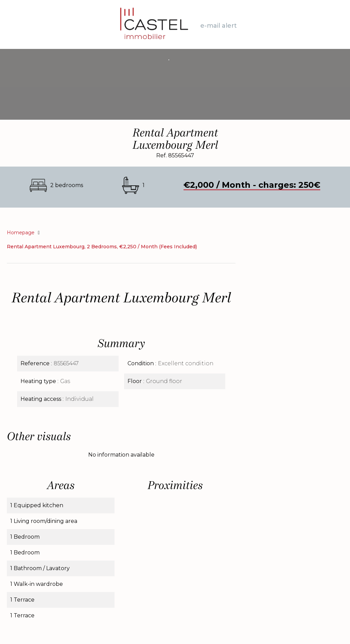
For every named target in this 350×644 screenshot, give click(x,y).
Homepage (21, 233)
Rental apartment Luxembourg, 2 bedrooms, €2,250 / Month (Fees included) (102, 247)
